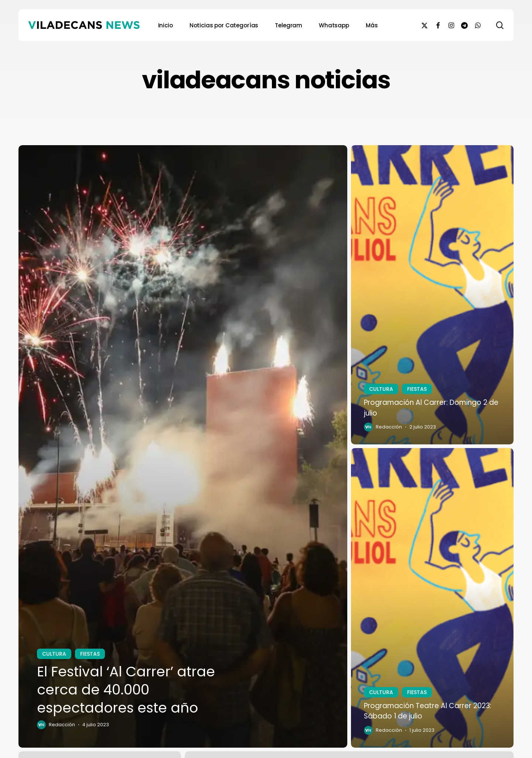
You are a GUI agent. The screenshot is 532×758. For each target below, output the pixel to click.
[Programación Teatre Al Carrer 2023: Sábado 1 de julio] (432, 598)
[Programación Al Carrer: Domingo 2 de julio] (432, 295)
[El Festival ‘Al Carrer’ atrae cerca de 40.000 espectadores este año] (183, 447)
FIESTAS (90, 654)
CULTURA (54, 654)
